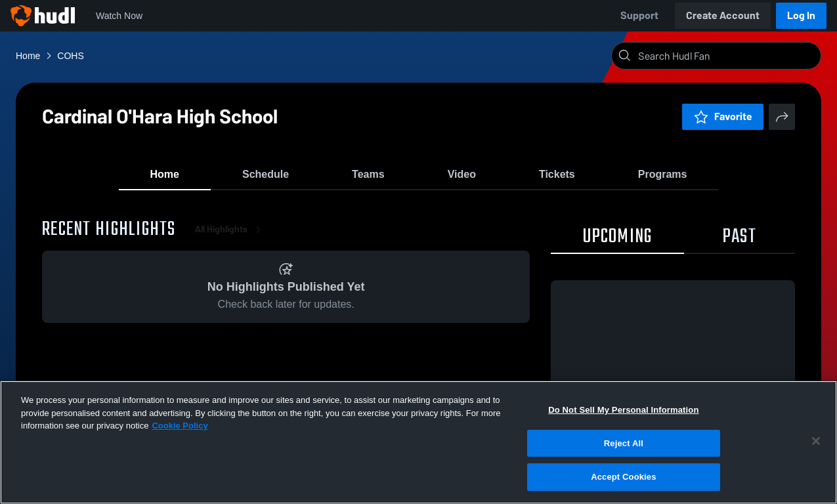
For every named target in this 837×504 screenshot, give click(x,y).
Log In (801, 15)
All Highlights (230, 236)
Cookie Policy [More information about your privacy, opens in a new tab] (180, 426)
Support (639, 15)
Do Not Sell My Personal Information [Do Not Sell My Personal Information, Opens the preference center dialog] (623, 410)
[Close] (816, 441)
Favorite (723, 116)
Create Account (723, 15)
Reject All (624, 443)
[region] (418, 442)
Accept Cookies (623, 477)
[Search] (727, 56)
